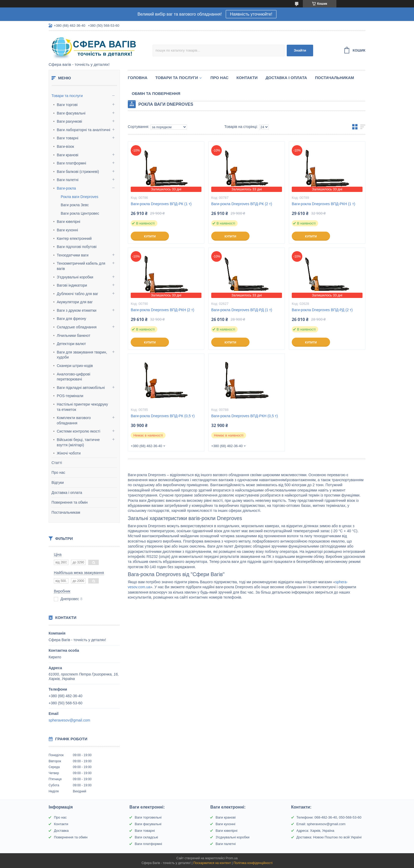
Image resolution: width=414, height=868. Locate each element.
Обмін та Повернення (156, 93)
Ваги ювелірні (69, 222)
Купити (150, 236)
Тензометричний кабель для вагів (81, 266)
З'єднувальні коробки (75, 277)
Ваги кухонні (67, 230)
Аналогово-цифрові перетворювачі (74, 377)
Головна (138, 78)
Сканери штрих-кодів (75, 366)
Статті (57, 463)
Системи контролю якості (79, 431)
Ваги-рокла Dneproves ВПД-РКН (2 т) (162, 310)
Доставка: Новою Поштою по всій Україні (329, 837)
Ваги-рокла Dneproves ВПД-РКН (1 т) (323, 204)
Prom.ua (232, 858)
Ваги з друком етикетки (77, 310)
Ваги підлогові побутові (77, 247)
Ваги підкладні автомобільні (81, 388)
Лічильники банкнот (74, 336)
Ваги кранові (68, 155)
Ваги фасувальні (71, 113)
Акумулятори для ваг (75, 302)
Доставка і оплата (67, 493)
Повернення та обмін (70, 502)
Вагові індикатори (72, 285)
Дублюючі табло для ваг (77, 294)
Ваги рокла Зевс (75, 205)
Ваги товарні (68, 138)
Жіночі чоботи (69, 453)
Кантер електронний (74, 238)
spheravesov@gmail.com (69, 720)
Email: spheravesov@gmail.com (321, 824)
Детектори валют (71, 344)
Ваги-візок (65, 146)
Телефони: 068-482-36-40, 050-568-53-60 (329, 817)
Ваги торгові (67, 105)
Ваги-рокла (66, 188)
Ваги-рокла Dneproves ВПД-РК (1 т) (161, 204)
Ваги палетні (68, 180)
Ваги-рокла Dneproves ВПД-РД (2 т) (322, 310)
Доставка (61, 831)
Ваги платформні (71, 163)
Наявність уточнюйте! (251, 14)
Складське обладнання (77, 327)
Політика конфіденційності (253, 863)
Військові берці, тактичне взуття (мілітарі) (78, 442)
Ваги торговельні (148, 817)
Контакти (247, 78)
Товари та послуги (67, 96)
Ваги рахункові (69, 121)
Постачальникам (66, 512)
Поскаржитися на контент (212, 863)
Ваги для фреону (71, 319)
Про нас (58, 472)
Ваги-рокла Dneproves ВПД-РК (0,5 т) (163, 416)
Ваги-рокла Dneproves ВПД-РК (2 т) (242, 204)
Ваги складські (146, 837)
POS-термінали (70, 396)
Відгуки (58, 483)
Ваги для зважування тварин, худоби (82, 355)
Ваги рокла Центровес (80, 213)
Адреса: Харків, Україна (315, 831)
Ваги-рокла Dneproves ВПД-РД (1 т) (242, 310)
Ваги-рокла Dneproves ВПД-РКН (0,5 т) (244, 416)
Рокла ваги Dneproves (79, 197)
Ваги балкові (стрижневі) (78, 172)
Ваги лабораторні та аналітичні (83, 130)
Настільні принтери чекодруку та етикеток (82, 407)
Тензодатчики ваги (73, 255)
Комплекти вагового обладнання (74, 420)
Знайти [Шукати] (300, 50)
